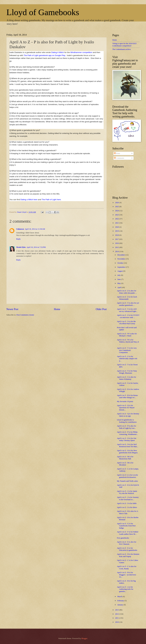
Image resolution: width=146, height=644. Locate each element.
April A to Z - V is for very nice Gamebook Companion (127, 350)
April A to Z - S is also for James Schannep (126, 378)
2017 (117, 239)
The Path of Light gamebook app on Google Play (44, 55)
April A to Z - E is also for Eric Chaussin (127, 543)
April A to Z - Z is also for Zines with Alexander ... (127, 292)
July (119, 275)
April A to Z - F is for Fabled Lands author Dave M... (128, 533)
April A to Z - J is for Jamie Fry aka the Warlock (127, 492)
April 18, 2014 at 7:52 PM (36, 247)
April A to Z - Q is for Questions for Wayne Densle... (126, 408)
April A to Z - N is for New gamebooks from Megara (127, 452)
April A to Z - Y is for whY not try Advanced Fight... (127, 310)
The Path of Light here (51, 200)
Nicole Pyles (21, 247)
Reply (18, 239)
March (120, 597)
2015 (117, 247)
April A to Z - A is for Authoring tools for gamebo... (125, 589)
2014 (117, 251)
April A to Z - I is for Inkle (127, 503)
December (121, 255)
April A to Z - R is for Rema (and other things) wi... (127, 396)
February (121, 601)
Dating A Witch (58, 52)
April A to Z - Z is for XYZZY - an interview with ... (128, 316)
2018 (117, 235)
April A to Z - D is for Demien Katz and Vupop (128, 555)
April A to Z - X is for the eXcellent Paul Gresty (126, 322)
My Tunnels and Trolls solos (127, 481)
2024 (117, 211)
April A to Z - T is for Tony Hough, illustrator (127, 372)
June (119, 279)
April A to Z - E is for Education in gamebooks (127, 549)
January (120, 605)
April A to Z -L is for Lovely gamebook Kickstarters (127, 476)
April (119, 287)
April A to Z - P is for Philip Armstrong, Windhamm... (127, 433)
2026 (117, 203)
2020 (117, 227)
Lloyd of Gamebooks (43, 12)
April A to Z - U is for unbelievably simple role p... (127, 359)
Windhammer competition (81, 52)
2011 (117, 618)
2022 (117, 219)
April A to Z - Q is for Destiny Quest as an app (128, 415)
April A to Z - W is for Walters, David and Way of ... (128, 342)
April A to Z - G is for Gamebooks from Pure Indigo (126, 526)
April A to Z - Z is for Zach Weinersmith (127, 298)
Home (57, 309)
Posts (117, 153)
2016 (117, 243)
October (121, 263)
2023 (117, 215)
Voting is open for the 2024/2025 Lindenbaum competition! (124, 45)
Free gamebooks (123, 538)
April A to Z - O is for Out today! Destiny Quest (127, 439)
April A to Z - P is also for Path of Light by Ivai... (126, 427)
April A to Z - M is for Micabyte (125, 464)
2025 (117, 207)
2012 (117, 614)
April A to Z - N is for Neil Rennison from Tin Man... (128, 445)
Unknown (20, 229)
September (121, 267)
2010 (117, 622)
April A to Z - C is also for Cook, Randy (127, 567)
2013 (117, 610)
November (121, 259)
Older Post (101, 309)
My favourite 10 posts (125, 401)
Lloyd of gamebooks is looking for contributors (127, 421)
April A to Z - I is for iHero (127, 507)
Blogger (84, 638)
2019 (117, 231)
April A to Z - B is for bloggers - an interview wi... (126, 575)
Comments (119, 158)
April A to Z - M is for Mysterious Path (125, 458)
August (120, 271)
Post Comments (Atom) (25, 315)
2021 (117, 223)
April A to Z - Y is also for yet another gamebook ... (128, 304)
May (119, 283)
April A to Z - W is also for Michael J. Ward (127, 335)
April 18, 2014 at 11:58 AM (35, 229)
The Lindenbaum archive (122, 49)
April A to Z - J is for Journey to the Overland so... (128, 498)
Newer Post (12, 309)
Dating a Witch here (29, 200)
